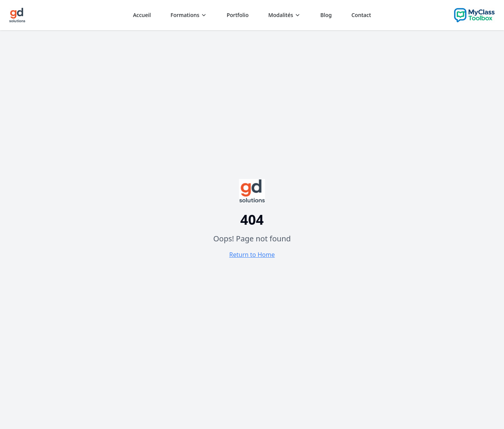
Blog (326, 15)
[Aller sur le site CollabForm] (474, 15)
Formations (189, 15)
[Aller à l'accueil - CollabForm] (252, 191)
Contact (361, 15)
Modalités (284, 15)
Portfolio (237, 15)
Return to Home (252, 255)
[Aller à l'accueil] (17, 15)
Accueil (142, 15)
